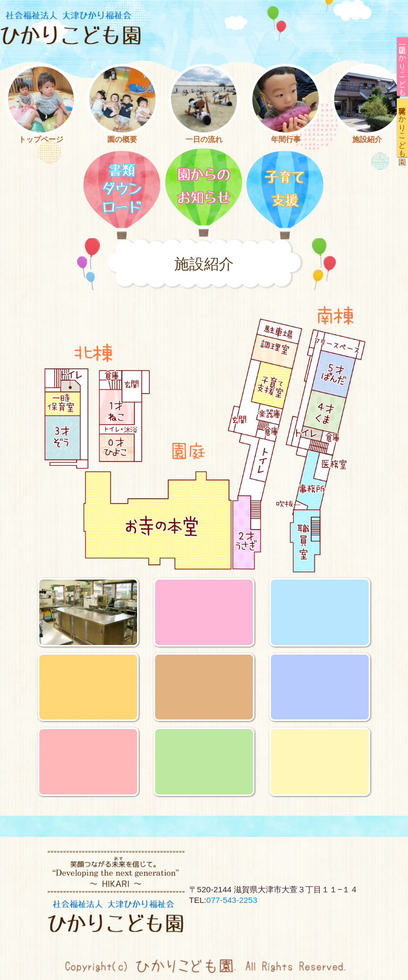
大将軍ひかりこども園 (403, 128)
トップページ (41, 139)
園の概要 (122, 139)
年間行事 (286, 139)
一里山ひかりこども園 (403, 66)
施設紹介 (367, 139)
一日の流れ (204, 139)
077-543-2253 (232, 900)
